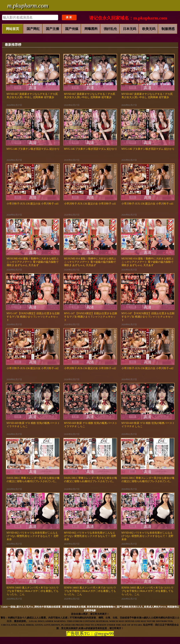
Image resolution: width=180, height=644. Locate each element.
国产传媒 (72, 29)
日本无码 (130, 29)
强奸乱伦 (110, 29)
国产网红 (33, 29)
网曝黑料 (91, 29)
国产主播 (52, 29)
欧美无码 (149, 29)
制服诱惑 (168, 29)
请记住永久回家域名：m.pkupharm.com (128, 18)
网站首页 (12, 29)
